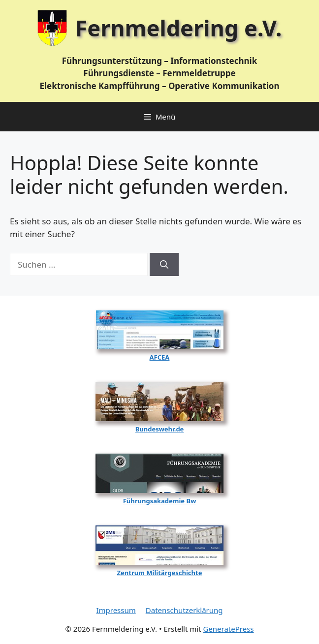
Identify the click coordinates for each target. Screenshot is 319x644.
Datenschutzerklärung (184, 610)
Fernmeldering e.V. (179, 28)
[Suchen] (164, 265)
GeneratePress (228, 629)
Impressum (116, 610)
